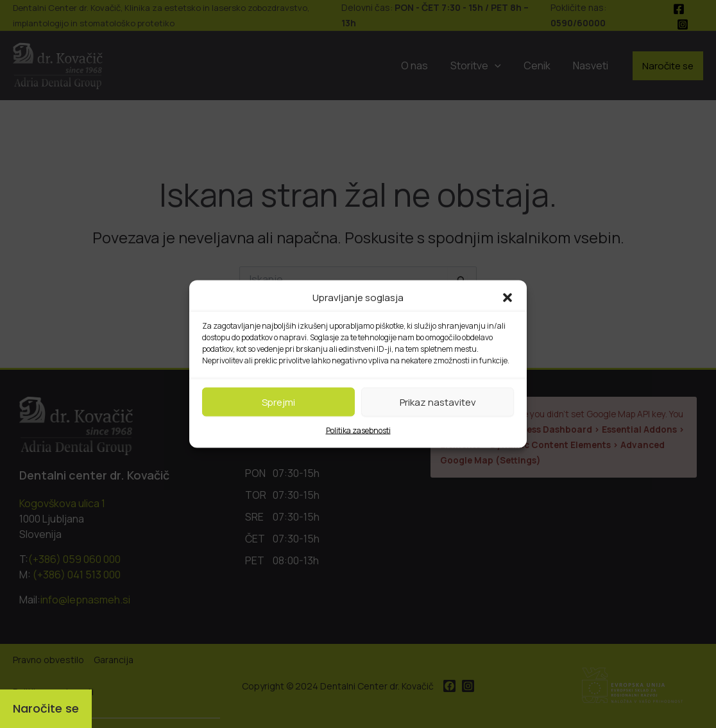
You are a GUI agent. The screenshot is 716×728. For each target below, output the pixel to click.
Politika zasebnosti (358, 430)
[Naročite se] (46, 709)
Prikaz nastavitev (438, 402)
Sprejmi (278, 402)
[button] (507, 298)
